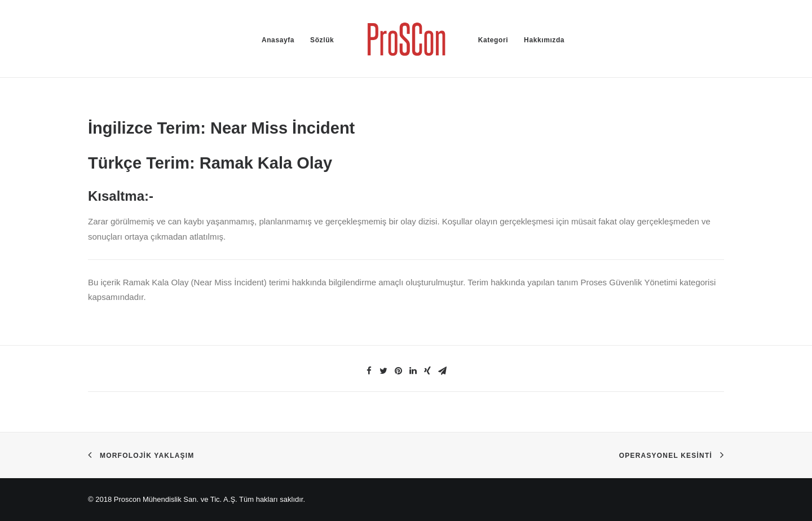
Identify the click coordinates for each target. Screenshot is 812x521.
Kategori (493, 40)
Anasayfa (278, 40)
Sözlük (322, 40)
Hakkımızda (544, 40)
